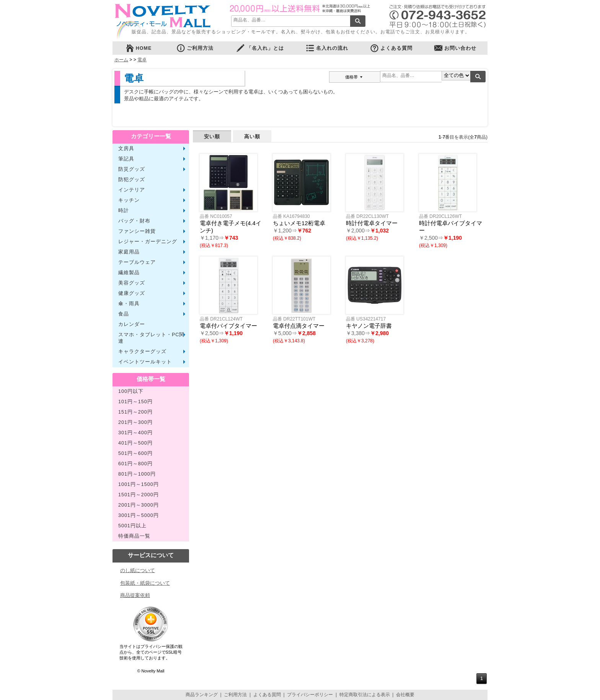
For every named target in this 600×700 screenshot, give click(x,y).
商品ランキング (202, 695)
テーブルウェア (137, 262)
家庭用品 (129, 252)
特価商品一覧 (134, 536)
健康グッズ (132, 293)
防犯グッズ (132, 180)
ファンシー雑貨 (137, 231)
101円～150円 (135, 402)
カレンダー (132, 324)
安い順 (212, 137)
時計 (124, 211)
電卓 (142, 60)
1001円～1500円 (139, 484)
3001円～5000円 (139, 515)
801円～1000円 (137, 474)
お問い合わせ (455, 48)
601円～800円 (135, 464)
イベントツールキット (145, 362)
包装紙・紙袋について (145, 583)
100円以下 (131, 391)
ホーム (121, 60)
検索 (358, 21)
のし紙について (138, 570)
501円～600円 (135, 453)
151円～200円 (135, 412)
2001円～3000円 (139, 505)
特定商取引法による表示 (365, 695)
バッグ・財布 (134, 221)
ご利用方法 (195, 48)
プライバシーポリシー (310, 695)
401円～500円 (135, 443)
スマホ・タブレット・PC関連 (151, 338)
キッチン (129, 200)
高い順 (252, 137)
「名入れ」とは (260, 48)
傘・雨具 (129, 304)
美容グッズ (132, 283)
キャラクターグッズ (142, 352)
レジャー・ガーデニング (148, 242)
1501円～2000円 (139, 495)
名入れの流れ (327, 48)
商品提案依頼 (135, 595)
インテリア (132, 190)
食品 (124, 314)
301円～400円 (135, 433)
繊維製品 (129, 273)
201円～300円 (135, 422)
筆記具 (126, 159)
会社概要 (405, 695)
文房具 (126, 149)
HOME (139, 48)
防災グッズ (132, 169)
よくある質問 (391, 48)
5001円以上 (132, 526)
